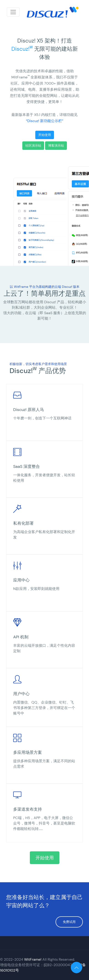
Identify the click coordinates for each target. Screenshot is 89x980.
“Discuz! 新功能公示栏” (45, 121)
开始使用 (45, 135)
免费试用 (69, 922)
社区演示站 (33, 145)
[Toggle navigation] (13, 12)
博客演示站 (56, 145)
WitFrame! (33, 959)
